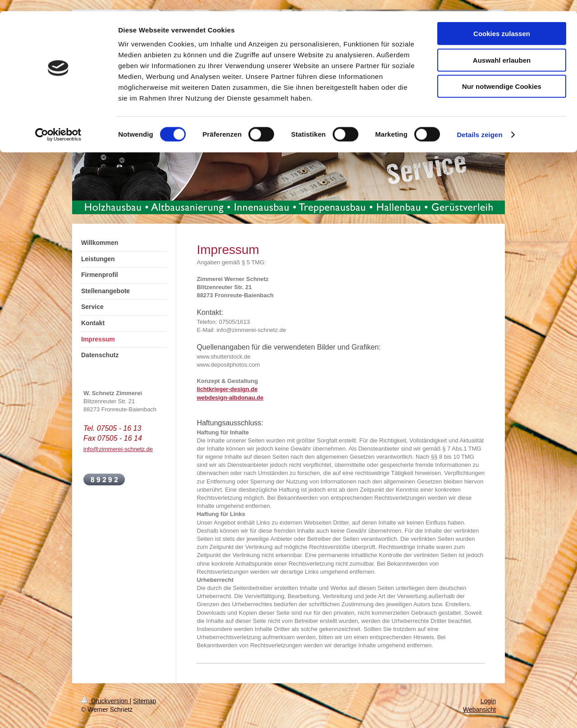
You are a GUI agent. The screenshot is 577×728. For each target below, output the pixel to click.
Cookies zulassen (502, 22)
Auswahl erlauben (502, 49)
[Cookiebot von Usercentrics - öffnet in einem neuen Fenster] (58, 124)
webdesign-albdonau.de (230, 398)
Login (488, 701)
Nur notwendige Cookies (502, 75)
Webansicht (479, 710)
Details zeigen (479, 123)
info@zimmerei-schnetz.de (118, 449)
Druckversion (105, 701)
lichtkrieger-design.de (227, 389)
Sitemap (144, 701)
